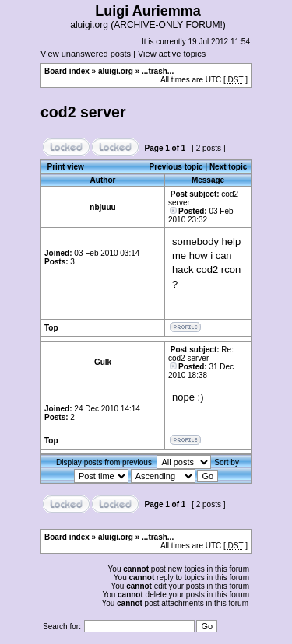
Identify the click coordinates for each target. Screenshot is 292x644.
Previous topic (176, 167)
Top (51, 328)
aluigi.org (116, 71)
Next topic (228, 167)
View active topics (172, 54)
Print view (66, 167)
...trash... (158, 71)
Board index (67, 71)
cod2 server (83, 112)
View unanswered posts (86, 54)
